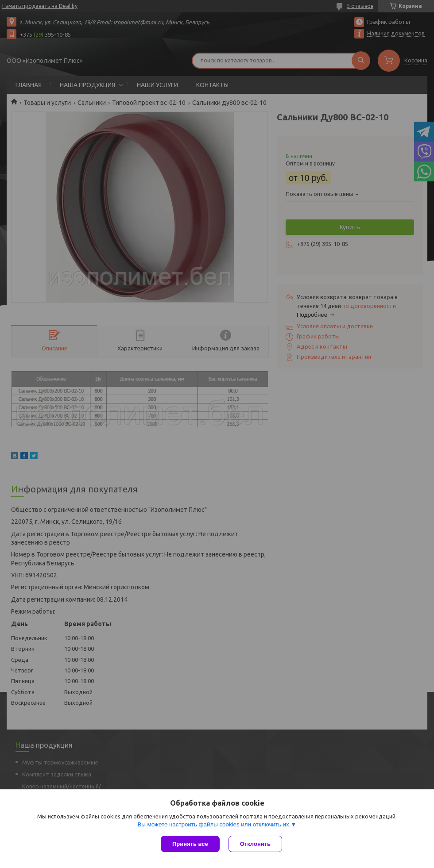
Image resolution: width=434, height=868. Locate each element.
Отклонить (255, 844)
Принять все (190, 844)
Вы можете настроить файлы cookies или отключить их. (214, 824)
